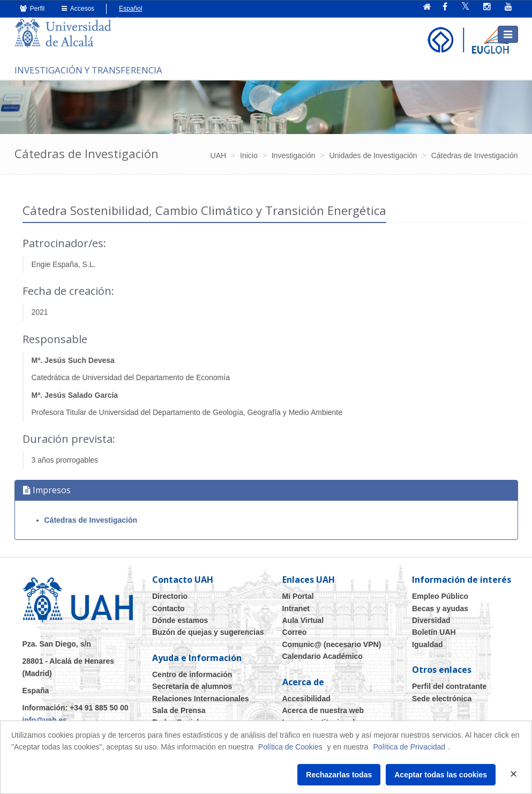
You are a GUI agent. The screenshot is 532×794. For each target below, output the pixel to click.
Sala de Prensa (179, 710)
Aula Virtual (303, 620)
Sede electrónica (442, 699)
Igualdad (428, 644)
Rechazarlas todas (339, 775)
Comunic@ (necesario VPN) (332, 644)
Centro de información (192, 674)
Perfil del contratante (449, 686)
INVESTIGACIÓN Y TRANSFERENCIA (88, 70)
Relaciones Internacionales (201, 699)
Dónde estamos (180, 620)
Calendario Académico (323, 656)
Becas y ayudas (440, 609)
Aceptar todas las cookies (441, 775)
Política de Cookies (290, 747)
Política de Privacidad (410, 747)
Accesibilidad (306, 699)
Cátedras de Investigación (91, 520)
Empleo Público (440, 596)
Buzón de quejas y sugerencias (208, 632)
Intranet (296, 609)
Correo (295, 632)
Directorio (170, 596)
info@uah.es (45, 720)
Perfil (32, 9)
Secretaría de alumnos (192, 686)
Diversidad (431, 620)
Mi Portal (298, 596)
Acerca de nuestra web (323, 710)
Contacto (168, 609)
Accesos (78, 9)
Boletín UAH (434, 632)
